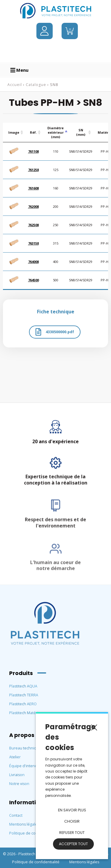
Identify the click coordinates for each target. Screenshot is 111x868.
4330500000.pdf (55, 332)
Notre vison (19, 784)
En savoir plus (72, 810)
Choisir (72, 821)
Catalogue (36, 85)
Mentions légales (24, 824)
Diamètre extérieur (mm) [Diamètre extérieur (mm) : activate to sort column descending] (55, 132)
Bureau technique (25, 748)
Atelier (15, 757)
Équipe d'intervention (28, 766)
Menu (19, 70)
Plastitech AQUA (23, 686)
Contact (16, 815)
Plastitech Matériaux (27, 713)
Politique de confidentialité (33, 833)
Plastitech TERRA (24, 695)
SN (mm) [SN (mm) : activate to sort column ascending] (81, 132)
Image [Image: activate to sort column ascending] (14, 132)
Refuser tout (72, 833)
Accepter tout (73, 844)
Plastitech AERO (23, 704)
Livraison (17, 775)
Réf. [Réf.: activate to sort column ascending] (33, 132)
